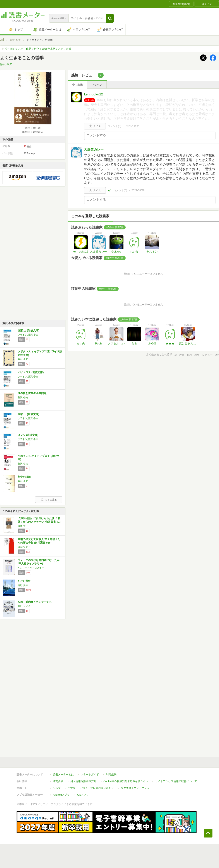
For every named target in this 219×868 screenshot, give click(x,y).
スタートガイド (90, 775)
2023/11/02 (132, 126)
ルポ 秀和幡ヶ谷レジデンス (35, 602)
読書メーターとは (63, 775)
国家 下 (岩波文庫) (28, 414)
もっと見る (49, 500)
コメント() (114, 126)
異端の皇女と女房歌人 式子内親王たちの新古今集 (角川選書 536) (39, 541)
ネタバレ (97, 85)
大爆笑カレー (94, 149)
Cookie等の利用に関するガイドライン (126, 781)
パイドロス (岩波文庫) (31, 372)
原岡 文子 (23, 526)
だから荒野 (24, 581)
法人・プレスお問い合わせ (98, 788)
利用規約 (111, 775)
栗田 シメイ (24, 606)
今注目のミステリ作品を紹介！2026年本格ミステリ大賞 (38, 49)
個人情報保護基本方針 (83, 781)
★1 (110, 190)
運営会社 (58, 781)
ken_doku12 (93, 94)
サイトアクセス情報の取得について (176, 781)
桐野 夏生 (23, 585)
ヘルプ (57, 788)
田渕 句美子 (24, 547)
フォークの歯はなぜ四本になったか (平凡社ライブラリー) (39, 562)
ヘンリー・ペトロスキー (31, 568)
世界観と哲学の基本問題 (32, 393)
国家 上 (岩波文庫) (28, 331)
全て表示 (77, 85)
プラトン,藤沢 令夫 (28, 335)
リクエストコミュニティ (135, 788)
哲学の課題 (24, 477)
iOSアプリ (83, 795)
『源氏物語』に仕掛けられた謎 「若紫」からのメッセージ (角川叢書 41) (39, 520)
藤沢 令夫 (15, 40)
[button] (110, 18)
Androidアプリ (61, 795)
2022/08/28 (138, 190)
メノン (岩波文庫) (28, 435)
